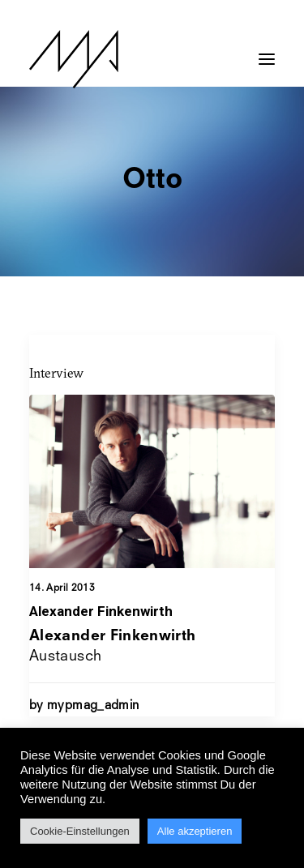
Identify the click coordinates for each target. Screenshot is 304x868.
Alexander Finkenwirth (101, 611)
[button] (267, 51)
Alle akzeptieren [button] (195, 831)
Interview (56, 373)
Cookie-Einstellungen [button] (80, 831)
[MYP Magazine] (74, 59)
